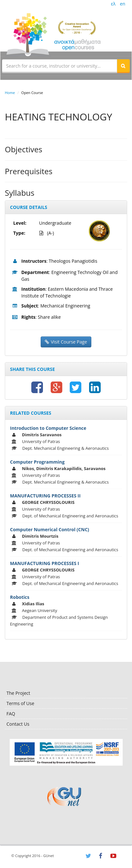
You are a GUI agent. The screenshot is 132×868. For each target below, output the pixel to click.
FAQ (11, 714)
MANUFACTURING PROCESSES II (45, 496)
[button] (123, 66)
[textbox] (60, 66)
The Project (18, 693)
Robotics (20, 597)
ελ (113, 4)
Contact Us (18, 724)
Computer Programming (37, 462)
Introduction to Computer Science (48, 428)
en (123, 4)
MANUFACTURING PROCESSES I (45, 563)
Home (10, 93)
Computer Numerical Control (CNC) (50, 529)
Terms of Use (20, 703)
